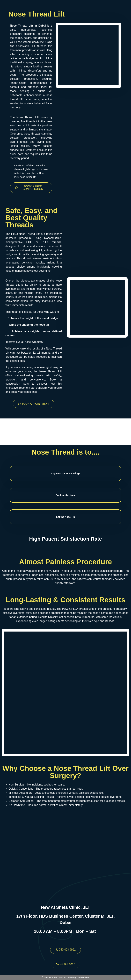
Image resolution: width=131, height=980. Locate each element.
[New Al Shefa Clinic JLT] (65, 858)
